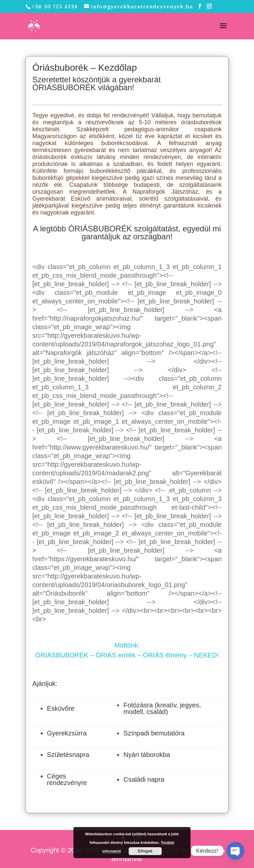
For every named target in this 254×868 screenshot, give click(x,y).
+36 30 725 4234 (55, 6)
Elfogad (145, 851)
